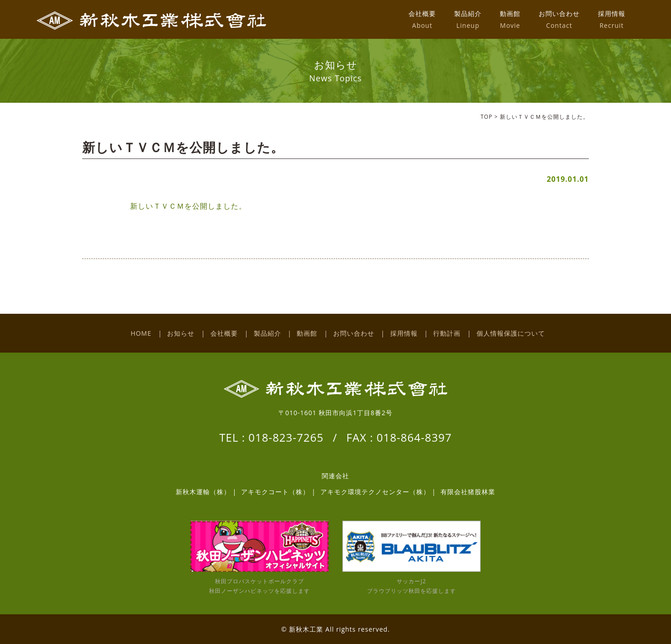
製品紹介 (468, 19)
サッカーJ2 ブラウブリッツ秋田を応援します (412, 558)
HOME (141, 333)
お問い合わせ (559, 19)
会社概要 (422, 19)
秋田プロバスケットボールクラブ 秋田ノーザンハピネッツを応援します (259, 558)
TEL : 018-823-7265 (271, 437)
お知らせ (181, 333)
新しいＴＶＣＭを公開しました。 (188, 206)
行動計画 (447, 333)
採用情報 (612, 19)
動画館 (510, 19)
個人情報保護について (511, 333)
